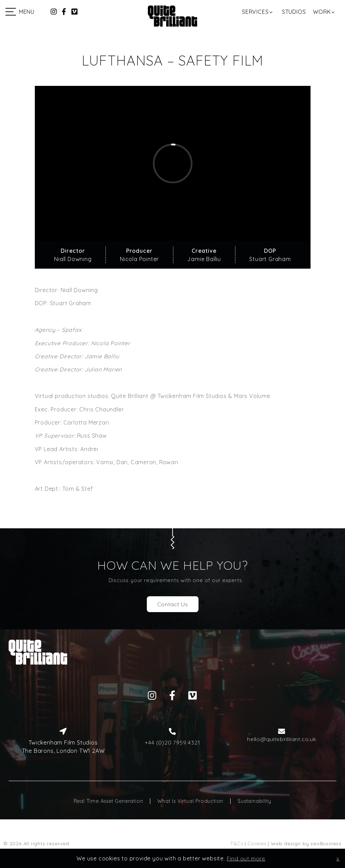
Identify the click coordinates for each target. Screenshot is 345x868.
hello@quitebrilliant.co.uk (282, 739)
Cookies (257, 844)
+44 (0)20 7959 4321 (172, 742)
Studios (294, 12)
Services (255, 12)
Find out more (246, 858)
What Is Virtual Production (190, 801)
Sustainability (254, 801)
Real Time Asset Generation (109, 801)
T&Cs (237, 844)
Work (322, 12)
